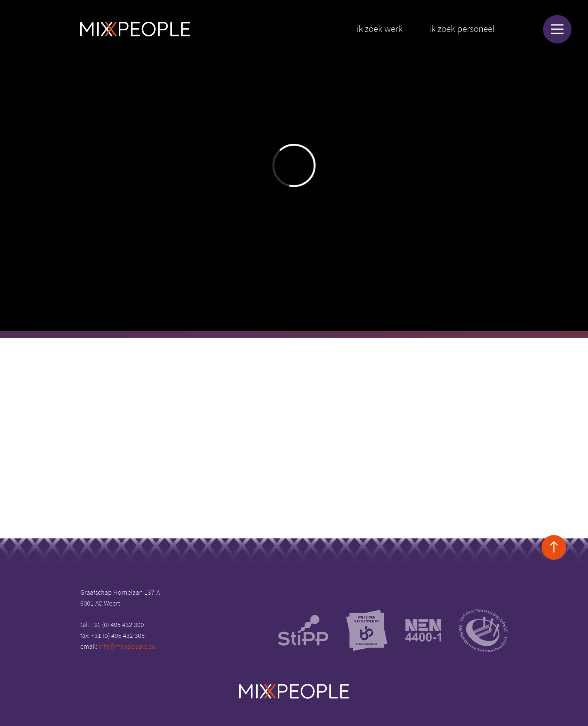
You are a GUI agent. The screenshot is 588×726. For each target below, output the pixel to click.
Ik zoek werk (379, 29)
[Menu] (557, 29)
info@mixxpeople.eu (127, 646)
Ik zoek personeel (462, 29)
